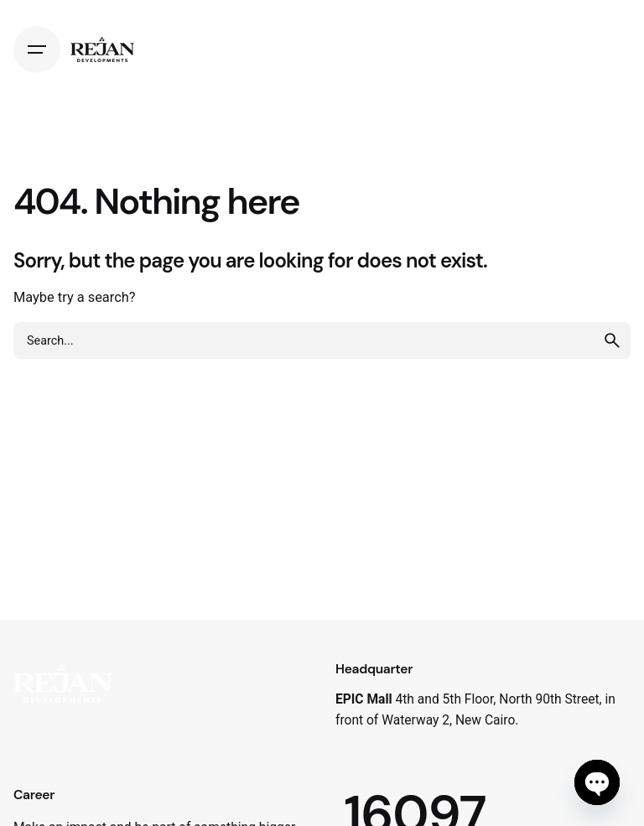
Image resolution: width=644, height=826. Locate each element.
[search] (612, 340)
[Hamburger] (37, 49)
